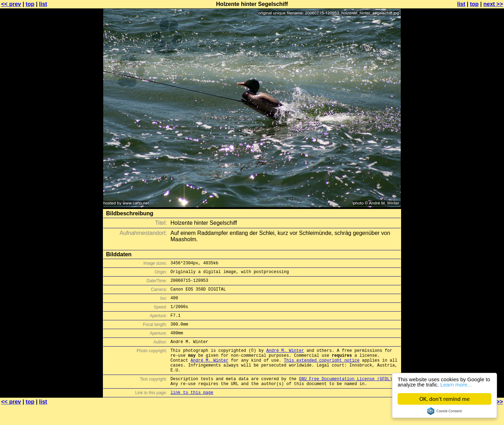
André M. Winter (285, 362)
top (30, 4)
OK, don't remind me (444, 399)
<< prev (11, 4)
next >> (493, 4)
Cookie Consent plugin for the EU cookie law (444, 411)
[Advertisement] (476, 173)
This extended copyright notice (322, 374)
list (43, 4)
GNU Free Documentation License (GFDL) (345, 395)
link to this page (192, 411)
